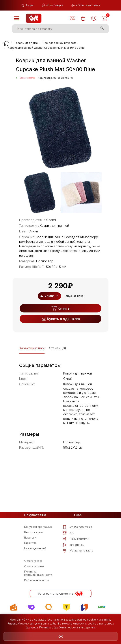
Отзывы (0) (58, 348)
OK (61, 636)
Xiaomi (51, 220)
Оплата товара (33, 569)
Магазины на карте (78, 557)
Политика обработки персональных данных (67, 627)
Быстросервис (34, 534)
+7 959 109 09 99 (77, 528)
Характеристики (32, 348)
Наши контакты (76, 542)
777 (68, 535)
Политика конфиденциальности (38, 585)
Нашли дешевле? (35, 555)
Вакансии (30, 541)
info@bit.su (73, 550)
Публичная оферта (36, 593)
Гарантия (30, 548)
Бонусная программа (38, 527)
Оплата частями (34, 576)
